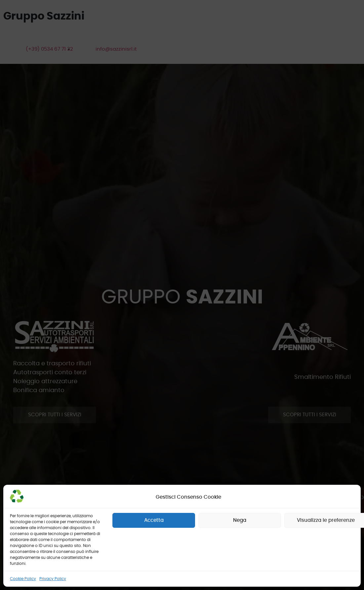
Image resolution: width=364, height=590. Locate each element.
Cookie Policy (23, 579)
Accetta (154, 520)
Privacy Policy (53, 579)
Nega (240, 520)
